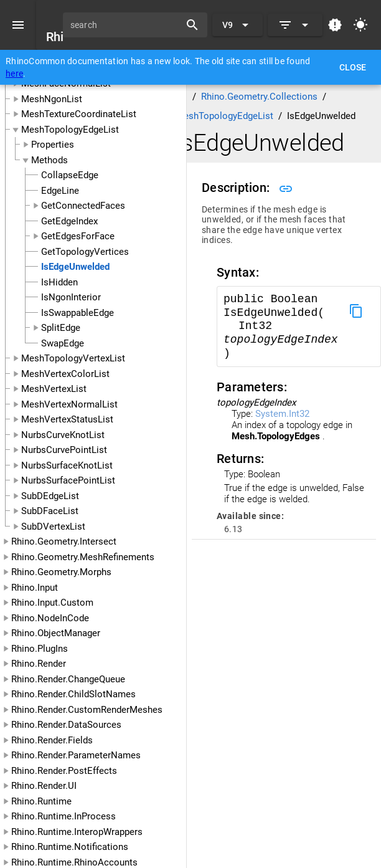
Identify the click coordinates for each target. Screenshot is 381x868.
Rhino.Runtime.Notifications (70, 847)
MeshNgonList (52, 99)
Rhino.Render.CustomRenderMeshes (87, 710)
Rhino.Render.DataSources (66, 725)
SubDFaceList (50, 511)
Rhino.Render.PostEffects (64, 771)
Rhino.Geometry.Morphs (61, 572)
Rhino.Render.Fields (52, 740)
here (14, 74)
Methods (49, 160)
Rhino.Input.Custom (52, 603)
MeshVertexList (54, 389)
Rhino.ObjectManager (56, 633)
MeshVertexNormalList (69, 404)
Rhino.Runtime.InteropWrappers (77, 832)
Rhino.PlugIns (40, 649)
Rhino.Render (39, 664)
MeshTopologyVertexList (73, 358)
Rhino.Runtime (41, 801)
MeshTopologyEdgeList (70, 130)
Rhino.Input (35, 588)
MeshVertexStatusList (67, 419)
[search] (126, 25)
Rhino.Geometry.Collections (259, 97)
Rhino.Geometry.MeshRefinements (83, 557)
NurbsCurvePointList (64, 450)
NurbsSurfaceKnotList (67, 465)
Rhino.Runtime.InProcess (63, 816)
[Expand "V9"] (238, 25)
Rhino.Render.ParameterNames (76, 755)
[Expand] (295, 25)
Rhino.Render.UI (44, 786)
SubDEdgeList (50, 496)
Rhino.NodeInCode (50, 618)
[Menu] (18, 25)
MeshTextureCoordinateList (79, 114)
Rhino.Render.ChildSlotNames (73, 694)
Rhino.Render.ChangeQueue (68, 679)
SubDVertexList (53, 527)
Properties (53, 145)
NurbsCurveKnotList (63, 435)
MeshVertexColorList (65, 374)
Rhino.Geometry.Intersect (64, 541)
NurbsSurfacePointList (68, 480)
